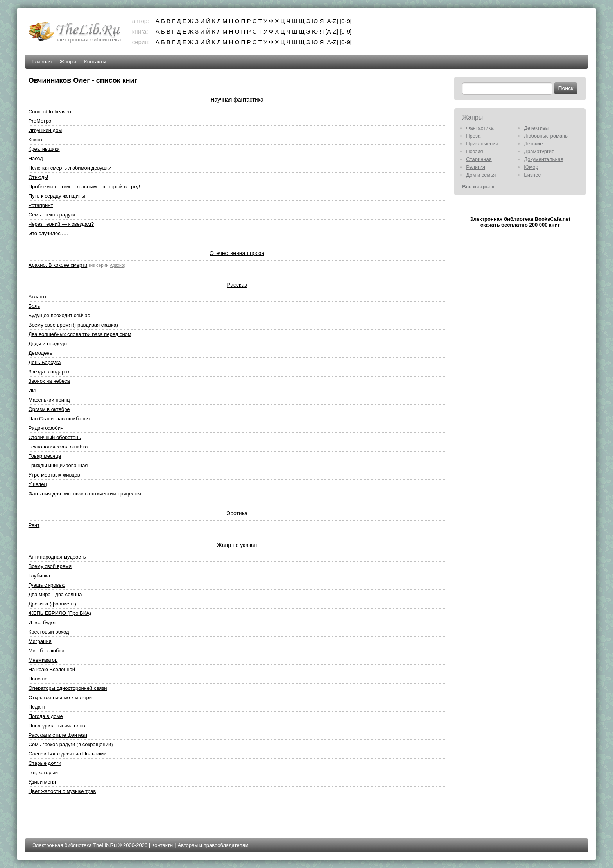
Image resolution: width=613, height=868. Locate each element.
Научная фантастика (237, 100)
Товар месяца (45, 456)
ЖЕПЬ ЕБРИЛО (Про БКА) (60, 613)
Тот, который (43, 772)
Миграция (40, 641)
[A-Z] (332, 21)
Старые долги (45, 763)
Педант (37, 707)
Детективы (536, 128)
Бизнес (532, 175)
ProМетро (40, 121)
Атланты (39, 297)
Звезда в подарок (49, 372)
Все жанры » (478, 187)
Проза (473, 136)
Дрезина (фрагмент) (52, 604)
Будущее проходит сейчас (59, 315)
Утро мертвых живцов (54, 475)
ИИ (32, 390)
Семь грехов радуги (52, 215)
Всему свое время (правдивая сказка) (73, 325)
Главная (42, 62)
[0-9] (346, 21)
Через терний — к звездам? (61, 224)
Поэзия (474, 151)
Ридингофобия (46, 428)
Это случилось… (48, 233)
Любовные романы (546, 136)
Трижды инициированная (58, 465)
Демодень (40, 353)
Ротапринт (41, 205)
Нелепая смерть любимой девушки (70, 168)
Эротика (237, 513)
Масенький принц (49, 400)
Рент (34, 525)
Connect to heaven (50, 112)
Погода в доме (46, 716)
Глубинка (39, 576)
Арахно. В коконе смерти (58, 265)
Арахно (117, 265)
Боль (34, 306)
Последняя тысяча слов (57, 726)
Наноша (38, 679)
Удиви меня (42, 782)
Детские (533, 144)
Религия (476, 167)
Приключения (482, 144)
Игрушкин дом (45, 130)
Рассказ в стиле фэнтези (58, 735)
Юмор (531, 167)
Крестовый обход (49, 632)
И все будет (42, 622)
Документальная (544, 159)
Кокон (35, 140)
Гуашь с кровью (47, 585)
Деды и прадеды (48, 344)
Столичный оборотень (55, 437)
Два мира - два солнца (55, 594)
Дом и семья (481, 175)
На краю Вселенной (52, 669)
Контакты (95, 62)
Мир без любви (47, 651)
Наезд (36, 158)
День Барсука (45, 362)
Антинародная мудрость (57, 557)
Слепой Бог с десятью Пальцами (68, 754)
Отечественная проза (237, 253)
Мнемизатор (43, 660)
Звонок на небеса (49, 381)
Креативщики (44, 149)
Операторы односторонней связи (68, 688)
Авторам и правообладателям (213, 845)
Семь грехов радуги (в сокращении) (71, 744)
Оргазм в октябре (49, 409)
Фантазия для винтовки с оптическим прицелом (85, 494)
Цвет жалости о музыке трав (62, 791)
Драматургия (539, 151)
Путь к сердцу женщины (57, 196)
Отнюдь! (39, 177)
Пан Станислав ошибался (59, 419)
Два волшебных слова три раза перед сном (80, 334)
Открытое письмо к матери (60, 697)
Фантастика (480, 128)
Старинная (479, 159)
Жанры (68, 62)
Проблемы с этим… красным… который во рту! (84, 187)
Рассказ (237, 285)
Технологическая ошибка (58, 447)
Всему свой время (50, 566)
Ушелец (38, 484)
